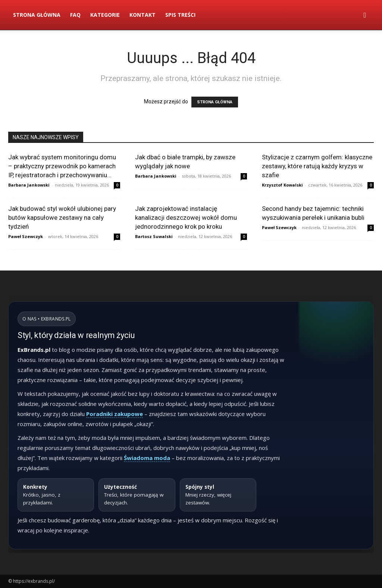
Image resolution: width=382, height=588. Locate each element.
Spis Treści (180, 15)
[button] (365, 15)
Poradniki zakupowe (115, 414)
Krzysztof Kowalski (282, 185)
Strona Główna (37, 15)
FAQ (75, 15)
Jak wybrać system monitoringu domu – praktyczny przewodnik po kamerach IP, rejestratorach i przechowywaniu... (62, 166)
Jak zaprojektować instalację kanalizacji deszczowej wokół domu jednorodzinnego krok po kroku (186, 218)
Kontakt (143, 15)
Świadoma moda (147, 458)
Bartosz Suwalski (154, 236)
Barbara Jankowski (29, 185)
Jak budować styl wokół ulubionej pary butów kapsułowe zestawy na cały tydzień (62, 218)
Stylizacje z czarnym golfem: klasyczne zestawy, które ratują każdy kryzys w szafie (317, 166)
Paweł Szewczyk (26, 236)
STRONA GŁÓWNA (215, 102)
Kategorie (105, 15)
